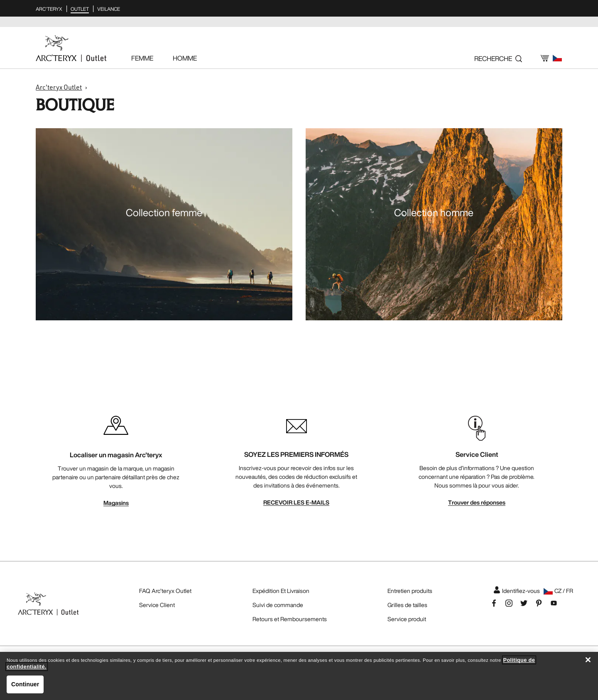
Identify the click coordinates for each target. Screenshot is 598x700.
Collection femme (164, 212)
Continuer (25, 684)
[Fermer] (588, 660)
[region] (299, 676)
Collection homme (434, 212)
